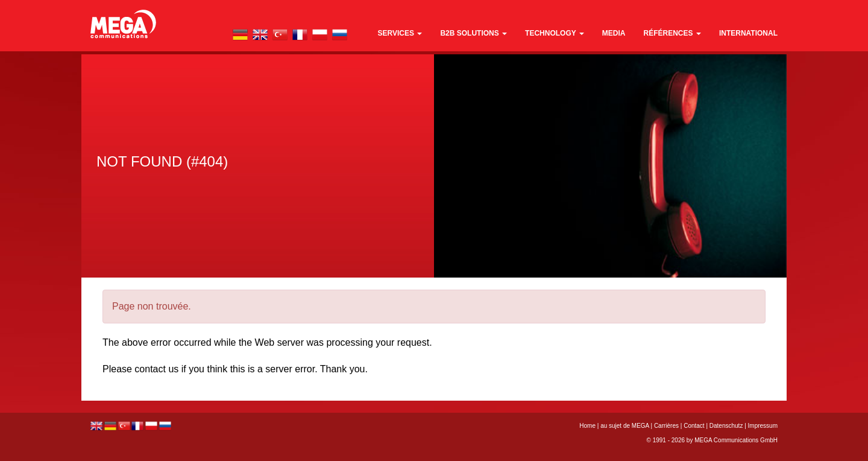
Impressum (763, 426)
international (748, 33)
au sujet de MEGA (625, 426)
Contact (694, 426)
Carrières (666, 426)
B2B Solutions (473, 33)
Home (587, 426)
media (614, 33)
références (672, 33)
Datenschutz (726, 426)
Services (400, 33)
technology (555, 33)
